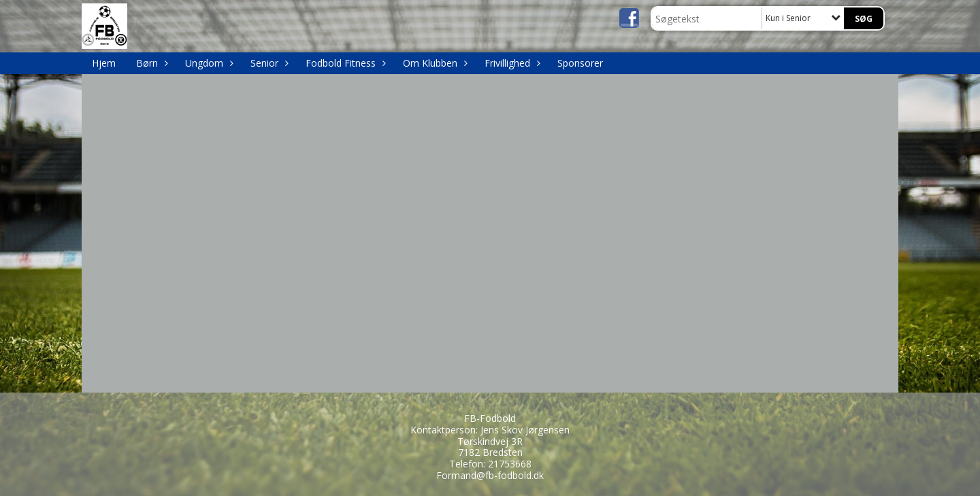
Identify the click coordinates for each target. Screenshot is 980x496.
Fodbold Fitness (344, 63)
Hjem (104, 63)
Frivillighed (511, 63)
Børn (150, 63)
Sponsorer (580, 63)
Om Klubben (434, 63)
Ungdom (208, 63)
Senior (268, 63)
